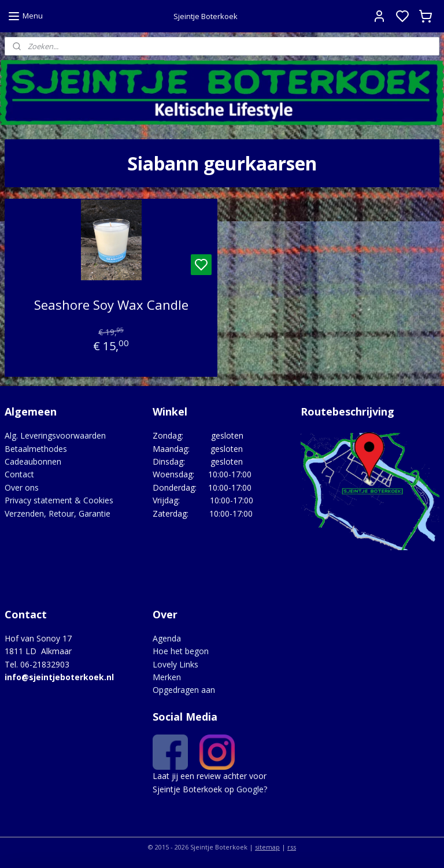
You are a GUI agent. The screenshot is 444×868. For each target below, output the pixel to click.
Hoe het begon (181, 651)
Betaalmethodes (36, 449)
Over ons (22, 487)
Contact (19, 474)
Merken (167, 677)
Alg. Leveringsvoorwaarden (55, 435)
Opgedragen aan (184, 690)
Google (250, 789)
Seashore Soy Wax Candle (111, 305)
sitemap (267, 847)
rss (292, 847)
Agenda (167, 638)
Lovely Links (175, 664)
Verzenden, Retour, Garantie (58, 513)
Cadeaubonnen (33, 461)
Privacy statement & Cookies (59, 500)
